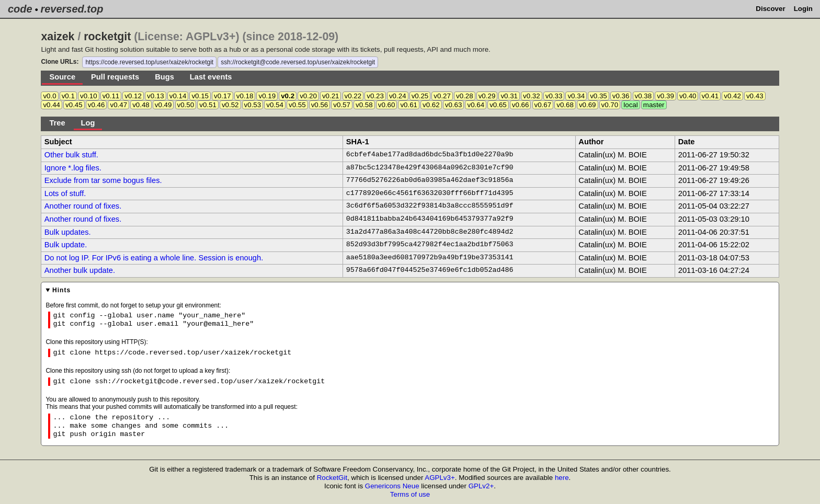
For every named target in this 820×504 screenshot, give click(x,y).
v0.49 (163, 105)
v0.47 (118, 105)
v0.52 (230, 105)
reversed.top (72, 9)
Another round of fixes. (83, 206)
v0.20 (308, 96)
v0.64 (476, 105)
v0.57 (342, 105)
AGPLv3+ (440, 478)
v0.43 (755, 96)
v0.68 (565, 105)
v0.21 (331, 96)
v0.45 (74, 105)
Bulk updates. (68, 232)
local (630, 105)
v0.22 (353, 96)
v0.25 (420, 96)
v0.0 (49, 96)
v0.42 (732, 96)
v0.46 (96, 105)
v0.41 (710, 96)
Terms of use (410, 494)
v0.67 (543, 105)
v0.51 (208, 105)
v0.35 (599, 96)
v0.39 (665, 96)
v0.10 (89, 96)
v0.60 (387, 105)
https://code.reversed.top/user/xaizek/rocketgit (149, 62)
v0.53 (253, 105)
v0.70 (610, 105)
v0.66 (521, 105)
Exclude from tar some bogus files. (103, 180)
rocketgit (107, 37)
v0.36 (621, 96)
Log (88, 123)
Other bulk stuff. (71, 155)
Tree (57, 123)
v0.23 (375, 96)
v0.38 (644, 96)
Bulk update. (66, 245)
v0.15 (200, 96)
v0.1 (68, 96)
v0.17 (223, 96)
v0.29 (487, 96)
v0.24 (398, 96)
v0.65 (498, 105)
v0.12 (133, 96)
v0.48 (141, 105)
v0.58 (364, 105)
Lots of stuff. (65, 193)
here (562, 478)
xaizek (58, 37)
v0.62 (431, 105)
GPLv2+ (481, 486)
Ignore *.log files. (73, 168)
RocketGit (332, 478)
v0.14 (178, 96)
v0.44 (52, 105)
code (20, 9)
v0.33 (554, 96)
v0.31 (509, 96)
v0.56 (320, 105)
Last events (211, 77)
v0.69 (588, 105)
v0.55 (297, 105)
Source (62, 77)
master (654, 105)
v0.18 (245, 96)
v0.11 (111, 96)
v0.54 (275, 105)
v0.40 (688, 96)
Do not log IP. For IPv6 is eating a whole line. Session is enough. (154, 258)
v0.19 (267, 96)
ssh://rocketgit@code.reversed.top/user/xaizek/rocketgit (298, 62)
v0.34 (576, 96)
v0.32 (532, 96)
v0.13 (156, 96)
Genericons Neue (392, 486)
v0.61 (409, 105)
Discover (770, 9)
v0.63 (454, 105)
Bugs (164, 77)
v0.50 (186, 105)
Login (803, 9)
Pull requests (115, 77)
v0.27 (442, 96)
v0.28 (465, 96)
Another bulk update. (80, 270)
